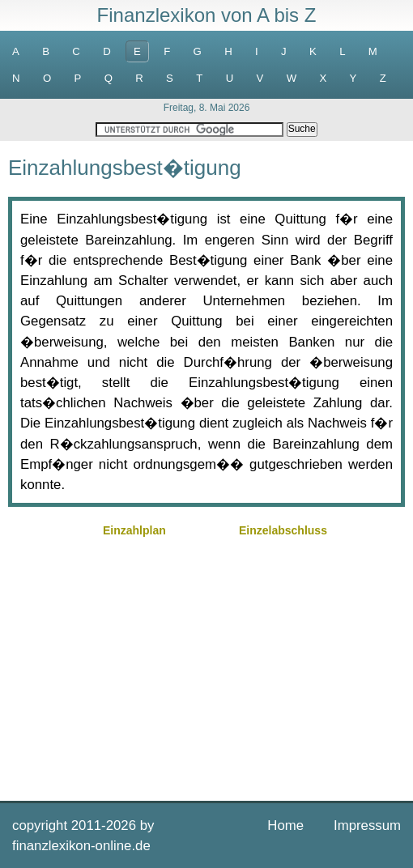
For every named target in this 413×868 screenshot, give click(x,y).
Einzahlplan (134, 530)
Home (285, 825)
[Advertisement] (206, 667)
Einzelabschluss (283, 530)
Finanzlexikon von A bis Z (207, 15)
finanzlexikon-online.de (81, 846)
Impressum (367, 825)
